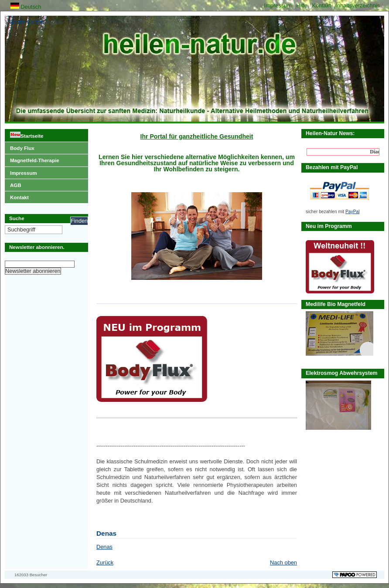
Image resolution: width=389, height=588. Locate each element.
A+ (49, 22)
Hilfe (302, 5)
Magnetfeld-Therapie (32, 159)
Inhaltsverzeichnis (358, 5)
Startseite (24, 134)
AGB (13, 184)
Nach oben (283, 563)
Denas (104, 547)
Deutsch (26, 7)
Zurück (105, 563)
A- (61, 22)
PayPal (352, 212)
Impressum (279, 5)
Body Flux (20, 146)
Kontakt (322, 5)
